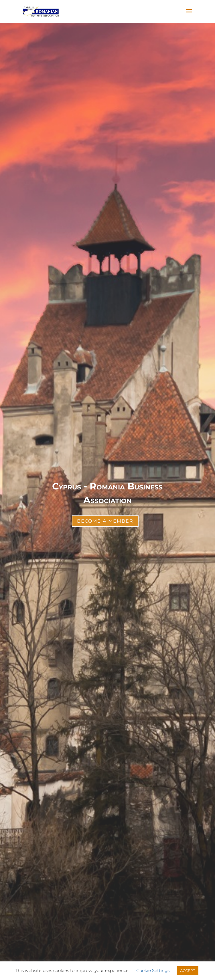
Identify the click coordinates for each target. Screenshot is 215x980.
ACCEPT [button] (188, 971)
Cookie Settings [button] (153, 970)
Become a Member (105, 521)
